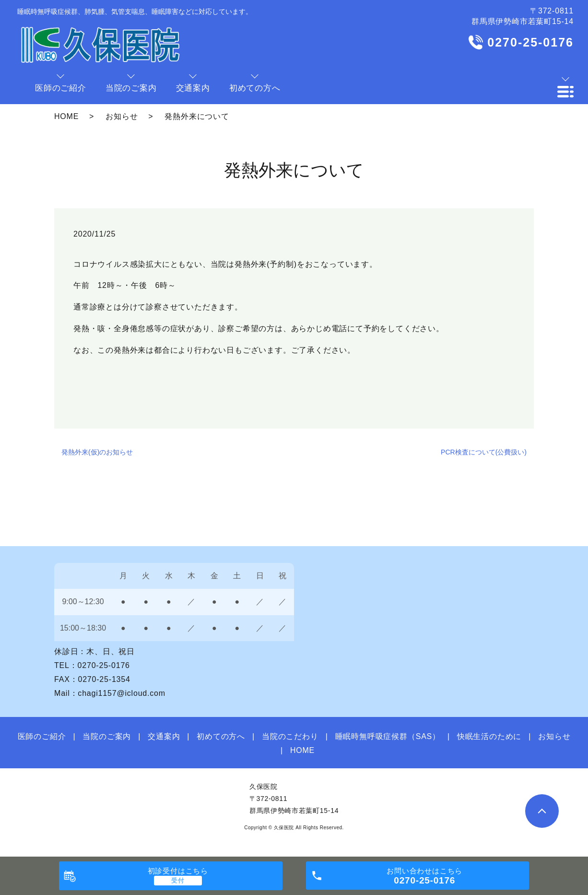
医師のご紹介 (42, 736)
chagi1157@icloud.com (122, 693)
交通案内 (164, 736)
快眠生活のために (489, 736)
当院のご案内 (107, 736)
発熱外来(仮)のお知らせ (97, 452)
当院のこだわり (290, 736)
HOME (66, 116)
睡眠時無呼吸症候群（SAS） (388, 736)
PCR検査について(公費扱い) (484, 452)
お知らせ (122, 116)
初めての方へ (221, 736)
